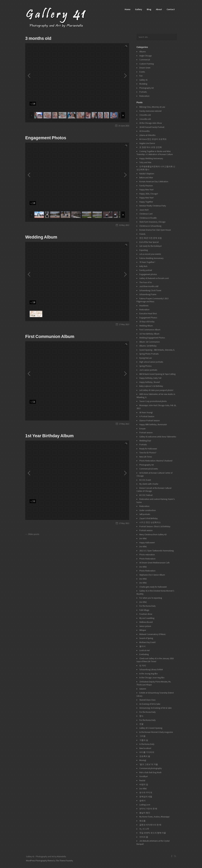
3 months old (38, 38)
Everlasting (144, 654)
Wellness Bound (146, 622)
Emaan (142, 429)
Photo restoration (147, 555)
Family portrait (146, 270)
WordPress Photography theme (39, 861)
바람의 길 (144, 784)
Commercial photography (151, 768)
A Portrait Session (147, 416)
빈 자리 (143, 666)
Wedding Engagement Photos (152, 338)
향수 (141, 716)
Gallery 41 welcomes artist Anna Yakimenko (158, 437)
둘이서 (142, 646)
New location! (145, 748)
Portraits (143, 92)
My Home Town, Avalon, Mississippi (154, 817)
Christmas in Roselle (148, 218)
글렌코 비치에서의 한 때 (150, 825)
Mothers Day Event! (147, 642)
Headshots (144, 306)
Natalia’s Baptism (147, 174)
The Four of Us (146, 282)
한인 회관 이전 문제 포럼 (151, 238)
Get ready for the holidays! (150, 246)
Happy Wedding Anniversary (151, 158)
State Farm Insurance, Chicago (152, 222)
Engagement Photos (46, 138)
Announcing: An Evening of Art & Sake (155, 708)
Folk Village (144, 610)
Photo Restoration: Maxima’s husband (156, 461)
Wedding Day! (145, 441)
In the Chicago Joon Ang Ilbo (152, 678)
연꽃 (141, 724)
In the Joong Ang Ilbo (149, 674)
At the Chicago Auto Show (151, 123)
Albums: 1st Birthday (148, 346)
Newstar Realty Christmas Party (153, 206)
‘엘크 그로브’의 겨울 (149, 764)
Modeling (143, 84)
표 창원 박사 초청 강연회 (151, 147)
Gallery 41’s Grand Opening (151, 728)
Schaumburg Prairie (148, 294)
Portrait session (146, 433)
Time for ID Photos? (148, 453)
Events (142, 72)
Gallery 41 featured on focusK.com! (154, 278)
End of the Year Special (149, 242)
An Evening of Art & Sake (150, 704)
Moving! (143, 760)
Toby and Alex (145, 162)
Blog (149, 9)
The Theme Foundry (64, 861)
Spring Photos (145, 366)
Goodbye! (144, 776)
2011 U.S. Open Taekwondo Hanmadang (156, 551)
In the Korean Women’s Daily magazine (156, 732)
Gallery (139, 9)
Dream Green (145, 68)
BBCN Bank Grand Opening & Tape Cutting (157, 374)
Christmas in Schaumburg (150, 226)
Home (128, 9)
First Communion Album (50, 337)
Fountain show (146, 614)
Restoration (144, 96)
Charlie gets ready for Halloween (153, 587)
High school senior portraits (151, 362)
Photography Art (147, 88)
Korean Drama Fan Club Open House (155, 230)
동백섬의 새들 (146, 797)
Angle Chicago (146, 56)
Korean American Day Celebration (154, 182)
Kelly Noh (143, 266)
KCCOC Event (145, 480)
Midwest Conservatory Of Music (153, 634)
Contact (171, 9)
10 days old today (147, 322)
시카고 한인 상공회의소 (150, 522)
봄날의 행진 (145, 813)
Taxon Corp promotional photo (153, 401)
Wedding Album (41, 237)
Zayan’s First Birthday (149, 518)
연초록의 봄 (145, 756)
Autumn (143, 689)
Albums (143, 52)
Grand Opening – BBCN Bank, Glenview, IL (157, 350)
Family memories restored (150, 111)
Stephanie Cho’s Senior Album (152, 575)
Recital (142, 781)
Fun (141, 76)
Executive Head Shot (148, 314)
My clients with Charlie (149, 484)
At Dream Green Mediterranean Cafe (154, 563)
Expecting (144, 250)
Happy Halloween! (147, 543)
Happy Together (146, 202)
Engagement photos (148, 274)
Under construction (148, 510)
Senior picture (145, 626)
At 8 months (144, 131)
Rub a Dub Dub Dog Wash (150, 772)
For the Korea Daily (147, 606)
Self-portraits (145, 514)
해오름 (142, 821)
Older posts (34, 534)
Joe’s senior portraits (148, 370)
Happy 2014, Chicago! (149, 194)
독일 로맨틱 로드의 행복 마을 (153, 833)
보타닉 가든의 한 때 (148, 809)
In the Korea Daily (147, 744)
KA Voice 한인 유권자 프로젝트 (153, 139)
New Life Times (146, 457)
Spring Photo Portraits (149, 354)
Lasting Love (145, 805)
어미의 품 (144, 837)
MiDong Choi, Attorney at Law (152, 107)
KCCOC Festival (146, 495)
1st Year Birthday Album (49, 436)
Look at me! (144, 650)
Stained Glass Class (147, 700)
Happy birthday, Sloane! (150, 382)
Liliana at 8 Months (147, 135)
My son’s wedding (147, 618)
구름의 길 (144, 740)
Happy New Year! (146, 190)
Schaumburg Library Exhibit (151, 670)
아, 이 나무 (144, 829)
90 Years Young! (146, 413)
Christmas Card (146, 214)
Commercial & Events (149, 469)
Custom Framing (147, 64)
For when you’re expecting (151, 598)
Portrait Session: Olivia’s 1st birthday (155, 526)
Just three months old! (149, 286)
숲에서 (142, 801)
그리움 (142, 736)
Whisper (143, 630)
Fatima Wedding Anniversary (151, 258)
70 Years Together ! (147, 262)
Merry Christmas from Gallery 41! (153, 535)
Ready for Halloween (148, 449)
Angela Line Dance (147, 143)
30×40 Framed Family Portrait (152, 127)
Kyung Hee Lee (146, 358)
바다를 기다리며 (147, 752)
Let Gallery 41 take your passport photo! (156, 390)
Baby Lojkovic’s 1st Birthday (151, 386)
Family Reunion (146, 186)
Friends (142, 234)
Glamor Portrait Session (150, 421)
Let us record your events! (150, 254)
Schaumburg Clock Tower (150, 290)
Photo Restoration (147, 559)
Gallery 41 (143, 80)
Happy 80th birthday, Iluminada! (153, 425)
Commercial (145, 60)
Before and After (146, 178)
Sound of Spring (146, 638)
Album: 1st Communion (150, 342)
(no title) (143, 538)
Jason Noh (144, 210)
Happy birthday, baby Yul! (150, 378)
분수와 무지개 (146, 793)
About (159, 9)
